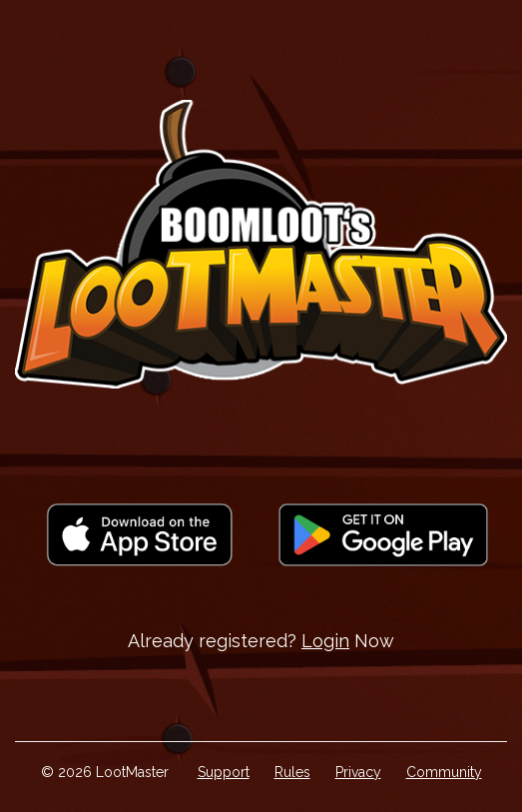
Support (224, 772)
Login (325, 641)
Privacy (358, 772)
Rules (292, 772)
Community (444, 772)
